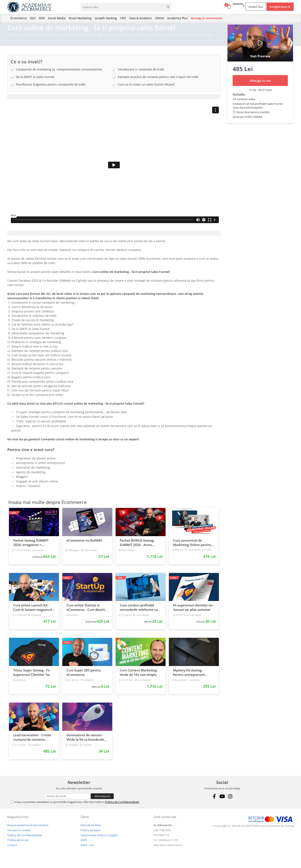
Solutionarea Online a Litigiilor (99, 841)
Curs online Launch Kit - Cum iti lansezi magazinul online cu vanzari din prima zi (34, 613)
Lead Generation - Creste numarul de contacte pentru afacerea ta (32, 743)
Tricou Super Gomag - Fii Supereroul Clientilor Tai (31, 678)
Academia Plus (177, 18)
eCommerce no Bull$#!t (84, 546)
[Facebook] (214, 802)
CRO (123, 18)
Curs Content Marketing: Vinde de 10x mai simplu (139, 678)
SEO (33, 18)
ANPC (84, 845)
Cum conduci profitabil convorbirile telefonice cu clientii (139, 613)
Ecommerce (19, 18)
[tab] (114, 102)
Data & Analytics (141, 18)
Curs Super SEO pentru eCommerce (84, 678)
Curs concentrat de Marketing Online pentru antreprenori (192, 548)
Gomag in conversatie (207, 18)
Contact (12, 850)
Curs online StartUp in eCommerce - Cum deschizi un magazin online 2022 (87, 613)
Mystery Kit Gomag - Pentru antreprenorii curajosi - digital (189, 678)
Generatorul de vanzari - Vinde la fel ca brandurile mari (85, 743)
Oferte (160, 18)
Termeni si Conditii (19, 836)
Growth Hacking (106, 18)
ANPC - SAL (87, 850)
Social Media (57, 18)
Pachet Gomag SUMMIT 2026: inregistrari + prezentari (31, 548)
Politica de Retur (91, 836)
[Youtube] (222, 802)
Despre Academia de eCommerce (28, 831)
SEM (42, 18)
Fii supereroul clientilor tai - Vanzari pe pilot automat (194, 613)
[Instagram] (230, 802)
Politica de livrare (18, 845)
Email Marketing (80, 18)
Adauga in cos (260, 86)
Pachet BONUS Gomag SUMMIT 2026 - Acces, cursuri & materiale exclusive (137, 548)
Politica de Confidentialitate (122, 807)
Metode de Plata (91, 831)
